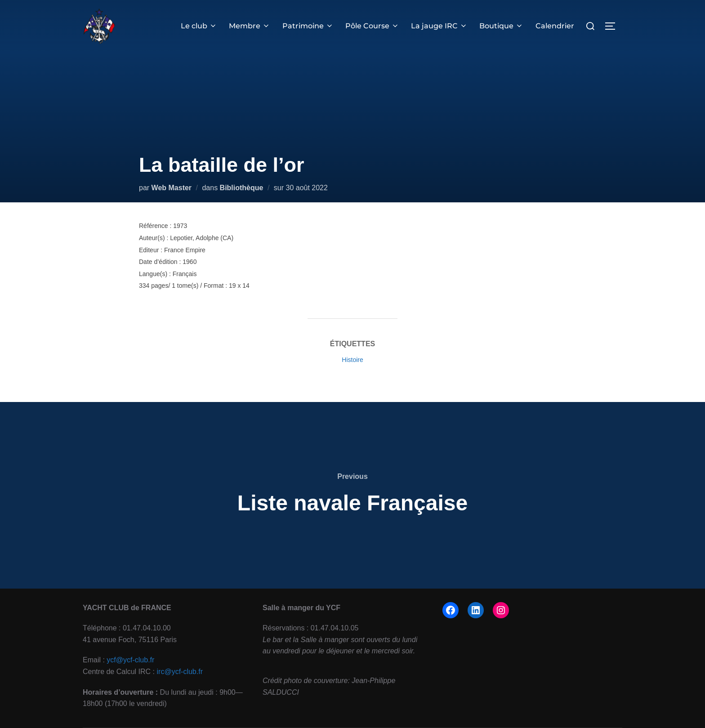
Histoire (352, 360)
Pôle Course (372, 26)
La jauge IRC (439, 26)
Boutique (501, 26)
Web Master (172, 188)
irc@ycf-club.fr (180, 672)
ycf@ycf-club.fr (130, 660)
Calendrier (555, 26)
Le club (199, 26)
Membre (250, 26)
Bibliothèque (242, 188)
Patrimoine (308, 26)
